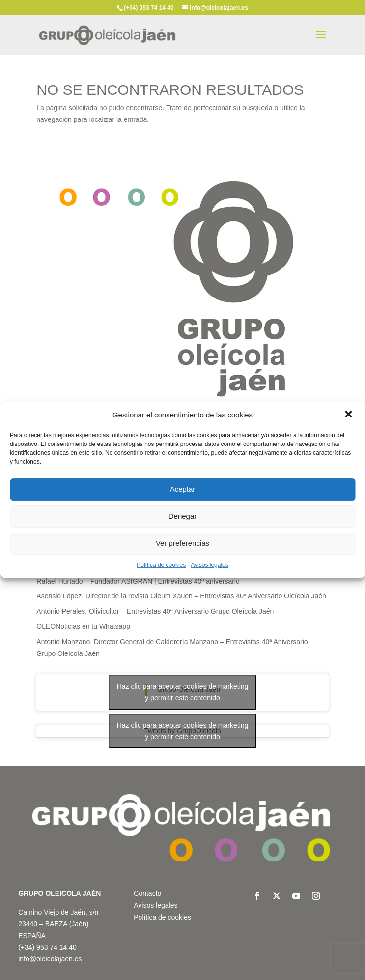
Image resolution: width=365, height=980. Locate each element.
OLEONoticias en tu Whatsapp (83, 626)
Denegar (183, 516)
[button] (349, 415)
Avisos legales (210, 565)
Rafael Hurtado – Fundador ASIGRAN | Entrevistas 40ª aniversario (138, 581)
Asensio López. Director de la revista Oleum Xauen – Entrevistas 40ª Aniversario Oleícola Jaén (181, 596)
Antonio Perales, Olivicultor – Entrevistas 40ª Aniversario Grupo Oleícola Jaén (155, 611)
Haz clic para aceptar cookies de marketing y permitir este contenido (183, 692)
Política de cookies (161, 565)
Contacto (147, 893)
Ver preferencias (182, 543)
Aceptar (183, 489)
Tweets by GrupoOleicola (182, 731)
